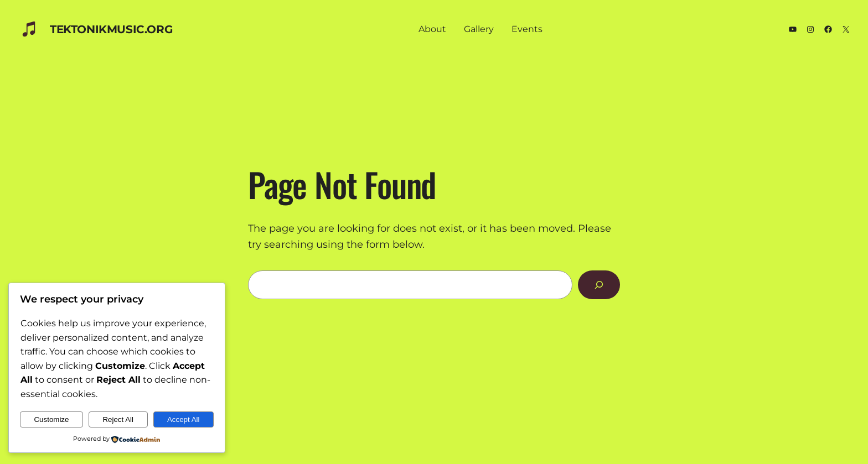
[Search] (599, 285)
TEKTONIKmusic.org (111, 29)
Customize (51, 419)
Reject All (118, 419)
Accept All (184, 419)
